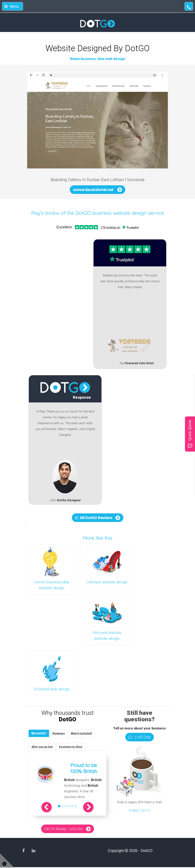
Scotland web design (52, 689)
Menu (12, 6)
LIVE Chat (140, 737)
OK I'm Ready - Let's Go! (64, 830)
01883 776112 (140, 811)
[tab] (39, 734)
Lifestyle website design (107, 582)
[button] (49, 808)
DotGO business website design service (120, 213)
